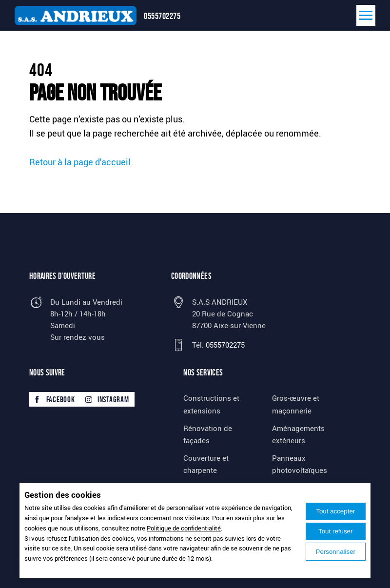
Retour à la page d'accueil (80, 162)
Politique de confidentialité (184, 528)
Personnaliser (336, 552)
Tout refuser (335, 531)
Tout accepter (335, 511)
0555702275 (162, 16)
